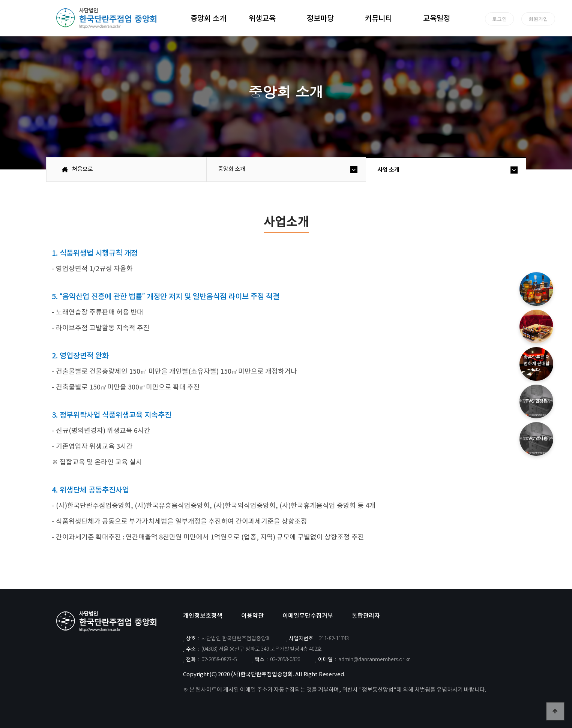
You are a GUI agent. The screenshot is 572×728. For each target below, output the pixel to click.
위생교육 (262, 18)
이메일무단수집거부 (308, 616)
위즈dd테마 (108, 18)
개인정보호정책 (203, 616)
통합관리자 (366, 616)
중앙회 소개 (208, 18)
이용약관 (252, 616)
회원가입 (538, 19)
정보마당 (320, 18)
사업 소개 (388, 170)
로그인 (499, 19)
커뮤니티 (378, 18)
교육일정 (437, 18)
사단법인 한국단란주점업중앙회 (108, 622)
